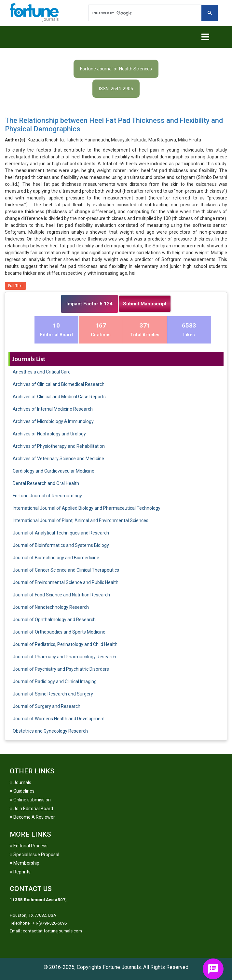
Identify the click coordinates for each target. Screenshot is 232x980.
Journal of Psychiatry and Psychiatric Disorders (61, 669)
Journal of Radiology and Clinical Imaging (55, 681)
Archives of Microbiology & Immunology (53, 421)
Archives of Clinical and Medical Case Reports (59, 397)
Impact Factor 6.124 (89, 304)
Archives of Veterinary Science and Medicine (58, 459)
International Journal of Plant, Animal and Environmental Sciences (81, 520)
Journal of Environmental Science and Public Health (66, 582)
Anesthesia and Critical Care (42, 372)
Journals (20, 783)
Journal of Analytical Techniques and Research (61, 533)
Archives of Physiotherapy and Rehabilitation (59, 446)
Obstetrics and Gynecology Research (50, 731)
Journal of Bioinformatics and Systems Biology (61, 545)
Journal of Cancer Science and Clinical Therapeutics (66, 570)
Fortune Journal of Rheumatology (47, 496)
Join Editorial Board (31, 809)
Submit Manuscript (145, 304)
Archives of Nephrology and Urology (49, 434)
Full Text (15, 286)
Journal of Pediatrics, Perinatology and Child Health (65, 644)
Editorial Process (29, 846)
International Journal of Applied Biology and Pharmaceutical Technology (87, 508)
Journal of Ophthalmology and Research (54, 620)
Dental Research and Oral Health (46, 483)
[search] (146, 13)
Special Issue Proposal (34, 855)
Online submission (30, 800)
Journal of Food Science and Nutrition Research (61, 595)
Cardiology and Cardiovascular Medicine (54, 471)
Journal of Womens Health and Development (59, 719)
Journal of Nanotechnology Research (51, 607)
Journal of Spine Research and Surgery (53, 694)
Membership (25, 863)
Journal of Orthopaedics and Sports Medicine (59, 632)
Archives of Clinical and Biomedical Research (59, 384)
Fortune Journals (122, 967)
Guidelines (22, 791)
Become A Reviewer (32, 817)
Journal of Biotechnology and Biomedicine (56, 558)
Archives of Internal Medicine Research (53, 409)
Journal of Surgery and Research (47, 706)
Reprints (20, 872)
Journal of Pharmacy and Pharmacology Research (64, 657)
